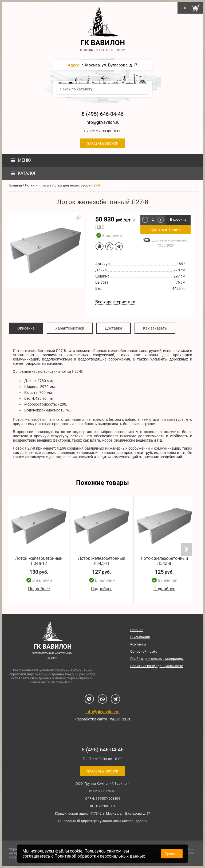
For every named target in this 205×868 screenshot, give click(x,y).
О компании (140, 637)
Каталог (23, 173)
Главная (15, 185)
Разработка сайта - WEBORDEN (103, 719)
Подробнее (39, 589)
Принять (172, 854)
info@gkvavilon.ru (102, 122)
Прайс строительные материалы (157, 659)
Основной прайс (144, 651)
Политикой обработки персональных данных (100, 856)
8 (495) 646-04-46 (103, 114)
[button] (79, 217)
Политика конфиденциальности (157, 666)
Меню (20, 160)
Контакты (138, 644)
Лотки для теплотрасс (70, 185)
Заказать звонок (103, 143)
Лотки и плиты (37, 185)
